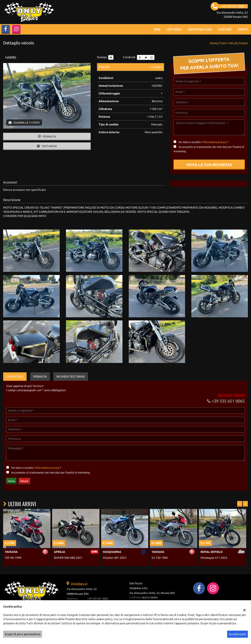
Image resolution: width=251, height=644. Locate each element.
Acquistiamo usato (200, 29)
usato (244, 43)
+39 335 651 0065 (226, 401)
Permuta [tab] (40, 377)
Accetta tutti (237, 634)
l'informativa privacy (214, 142)
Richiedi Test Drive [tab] (71, 377)
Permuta (47, 137)
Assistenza (225, 29)
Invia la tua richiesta (209, 165)
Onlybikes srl (79, 584)
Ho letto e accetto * (203, 142)
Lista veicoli (174, 29)
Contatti (243, 29)
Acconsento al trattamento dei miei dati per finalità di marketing (51, 473)
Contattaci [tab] (15, 377)
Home (157, 29)
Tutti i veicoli (229, 43)
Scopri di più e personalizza (23, 634)
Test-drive (47, 146)
